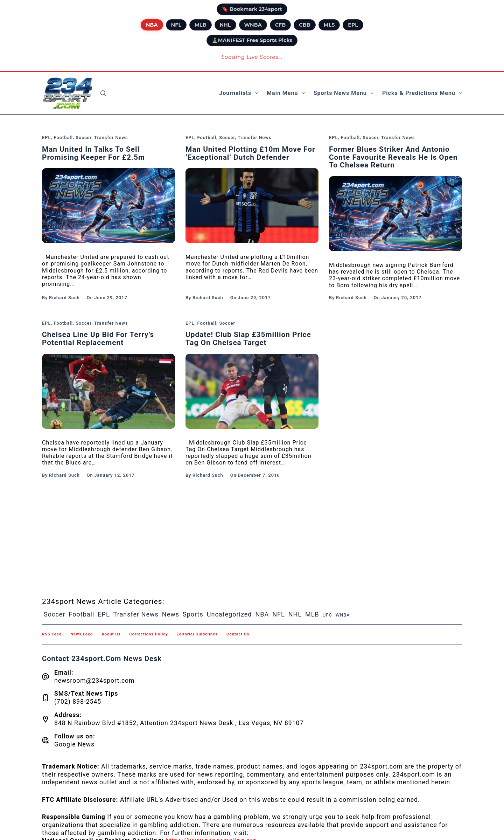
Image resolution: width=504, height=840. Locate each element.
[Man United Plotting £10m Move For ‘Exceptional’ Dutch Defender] (252, 206)
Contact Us (238, 634)
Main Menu (287, 93)
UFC (327, 615)
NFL (176, 25)
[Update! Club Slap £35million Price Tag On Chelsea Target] (252, 391)
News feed (82, 634)
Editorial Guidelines (197, 634)
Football (63, 137)
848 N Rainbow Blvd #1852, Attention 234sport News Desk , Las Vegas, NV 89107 (179, 723)
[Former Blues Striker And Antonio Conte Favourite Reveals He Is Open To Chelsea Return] (395, 214)
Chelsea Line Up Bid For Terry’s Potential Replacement (98, 339)
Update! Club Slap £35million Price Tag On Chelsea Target (248, 339)
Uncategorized (229, 614)
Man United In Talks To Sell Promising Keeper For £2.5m (93, 153)
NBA (152, 25)
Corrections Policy (148, 634)
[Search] (103, 93)
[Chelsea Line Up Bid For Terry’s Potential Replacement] (108, 391)
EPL (353, 25)
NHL (225, 25)
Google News (74, 744)
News (171, 614)
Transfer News (111, 137)
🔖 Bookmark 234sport (252, 9)
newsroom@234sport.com (94, 681)
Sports (193, 614)
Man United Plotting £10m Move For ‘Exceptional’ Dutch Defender (250, 153)
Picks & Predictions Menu (422, 93)
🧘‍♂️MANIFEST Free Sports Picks (252, 40)
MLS (329, 25)
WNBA (253, 25)
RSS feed (52, 634)
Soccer (83, 137)
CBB (304, 25)
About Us (111, 634)
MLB (200, 25)
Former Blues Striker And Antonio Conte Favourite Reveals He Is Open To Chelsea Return (393, 157)
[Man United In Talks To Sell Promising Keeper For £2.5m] (108, 206)
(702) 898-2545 (78, 702)
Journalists (240, 93)
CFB (281, 25)
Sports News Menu (345, 93)
